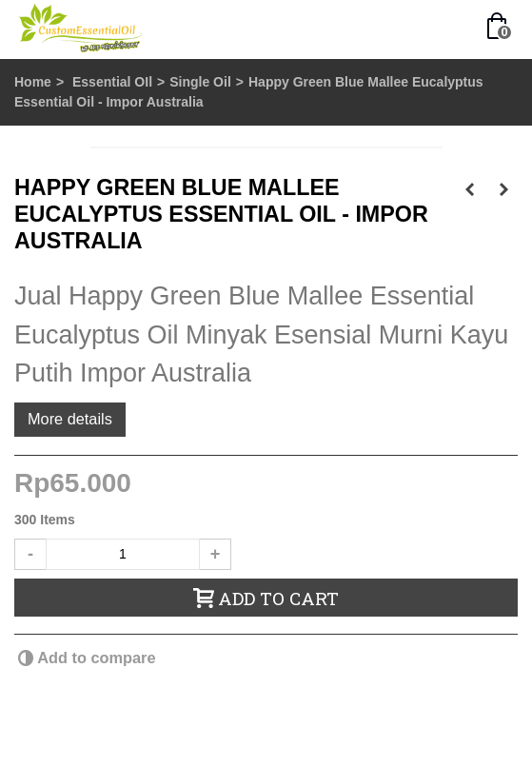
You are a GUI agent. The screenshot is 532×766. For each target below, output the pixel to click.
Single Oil (200, 82)
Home (33, 82)
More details (70, 419)
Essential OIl (112, 82)
